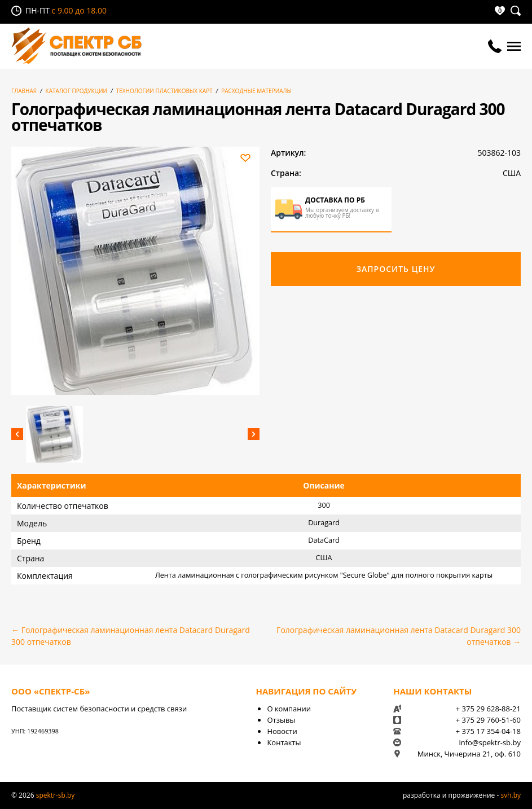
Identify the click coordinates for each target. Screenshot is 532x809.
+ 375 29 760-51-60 (488, 720)
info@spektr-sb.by (490, 742)
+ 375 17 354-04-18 (488, 731)
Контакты (284, 742)
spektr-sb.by (56, 795)
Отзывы (281, 720)
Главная (24, 91)
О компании (289, 709)
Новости (282, 731)
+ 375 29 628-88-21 (488, 709)
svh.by (511, 795)
